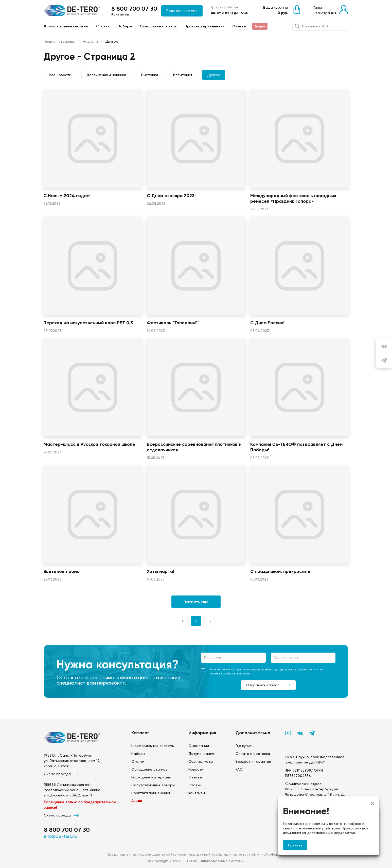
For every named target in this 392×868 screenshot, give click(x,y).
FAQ (239, 769)
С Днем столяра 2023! (171, 196)
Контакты (120, 14)
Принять (295, 845)
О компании (199, 746)
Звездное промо (61, 571)
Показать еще (196, 602)
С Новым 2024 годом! (67, 196)
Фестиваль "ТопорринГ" (173, 323)
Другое (214, 75)
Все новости (60, 75)
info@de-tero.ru (61, 836)
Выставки (150, 75)
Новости (90, 41)
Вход (318, 8)
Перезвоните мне (182, 11)
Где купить (245, 746)
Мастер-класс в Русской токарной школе (89, 444)
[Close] (372, 803)
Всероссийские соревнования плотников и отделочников (194, 447)
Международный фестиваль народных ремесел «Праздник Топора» (293, 198)
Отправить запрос (268, 685)
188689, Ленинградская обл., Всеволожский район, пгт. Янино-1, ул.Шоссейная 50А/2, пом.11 (74, 790)
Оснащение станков (158, 26)
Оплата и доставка (253, 754)
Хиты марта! (160, 571)
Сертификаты (201, 761)
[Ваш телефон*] (303, 658)
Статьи (195, 785)
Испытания (183, 75)
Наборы (125, 26)
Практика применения (204, 26)
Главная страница (60, 41)
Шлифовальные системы (66, 26)
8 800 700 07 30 (134, 8)
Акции (260, 26)
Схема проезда (61, 774)
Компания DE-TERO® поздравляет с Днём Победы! (296, 447)
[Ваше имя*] (233, 658)
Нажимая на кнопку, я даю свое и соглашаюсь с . (264, 671)
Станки (103, 26)
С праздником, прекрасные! (281, 571)
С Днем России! (267, 323)
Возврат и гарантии (253, 761)
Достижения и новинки (106, 75)
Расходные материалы (151, 777)
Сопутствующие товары (153, 785)
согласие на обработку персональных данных (278, 669)
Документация (201, 754)
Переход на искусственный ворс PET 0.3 (88, 323)
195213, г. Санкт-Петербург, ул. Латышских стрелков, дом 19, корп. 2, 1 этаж (72, 761)
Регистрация (325, 13)
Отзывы (239, 26)
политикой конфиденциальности (230, 673)
